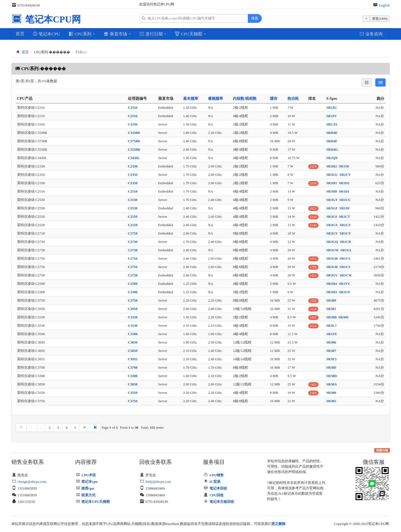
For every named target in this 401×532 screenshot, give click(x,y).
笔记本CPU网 (52, 19)
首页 (20, 34)
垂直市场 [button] (117, 34)
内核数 (238, 98)
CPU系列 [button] (82, 34)
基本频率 (191, 98)
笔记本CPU (46, 34)
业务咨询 (371, 34)
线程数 (251, 98)
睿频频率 (216, 98)
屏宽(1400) (380, 19)
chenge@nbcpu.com (32, 482)
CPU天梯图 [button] (190, 34)
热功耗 (293, 98)
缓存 (274, 98)
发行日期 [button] (153, 34)
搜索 (255, 18)
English (385, 5)
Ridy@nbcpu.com (158, 482)
